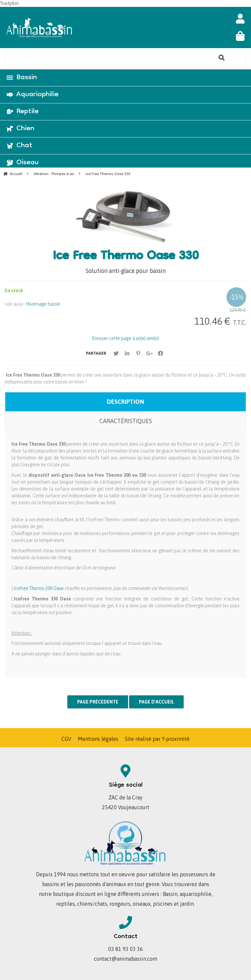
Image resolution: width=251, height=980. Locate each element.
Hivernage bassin (43, 304)
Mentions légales (98, 739)
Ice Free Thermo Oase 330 (126, 257)
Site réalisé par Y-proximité (157, 739)
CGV (66, 739)
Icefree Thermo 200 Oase (39, 588)
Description (125, 402)
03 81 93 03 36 (125, 949)
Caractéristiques (126, 421)
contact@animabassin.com (125, 959)
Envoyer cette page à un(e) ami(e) (126, 338)
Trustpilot (9, 3)
